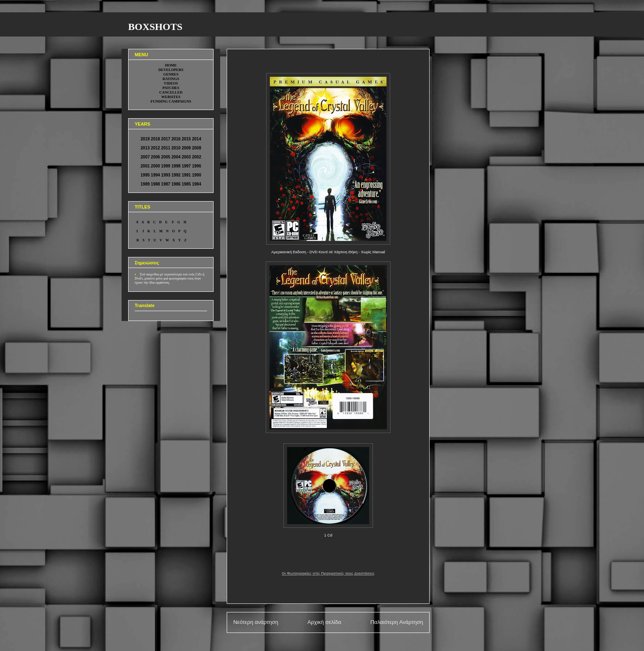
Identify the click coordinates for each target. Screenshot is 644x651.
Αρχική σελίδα (324, 622)
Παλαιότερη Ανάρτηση (397, 622)
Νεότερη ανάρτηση (256, 622)
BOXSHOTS (155, 27)
